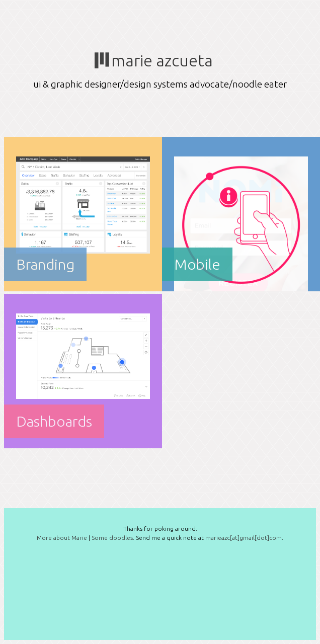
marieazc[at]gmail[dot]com (244, 538)
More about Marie (62, 538)
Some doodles (112, 538)
